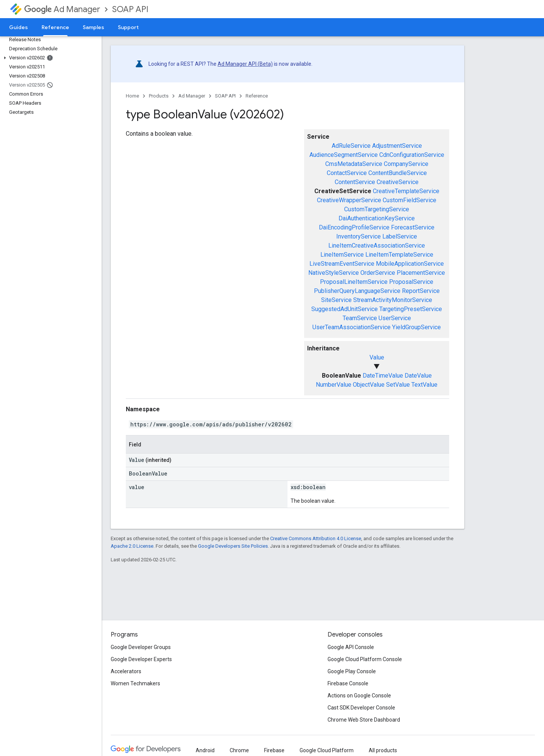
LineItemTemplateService (399, 255)
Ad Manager (62, 9)
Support (128, 27)
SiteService (336, 300)
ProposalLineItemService (354, 282)
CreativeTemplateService (406, 191)
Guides (19, 27)
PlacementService (421, 273)
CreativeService (398, 182)
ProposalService (411, 282)
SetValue (398, 385)
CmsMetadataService (354, 164)
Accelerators (126, 671)
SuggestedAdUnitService (345, 309)
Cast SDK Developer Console (361, 708)
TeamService (360, 318)
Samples (93, 27)
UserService (395, 318)
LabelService (400, 236)
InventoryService (359, 236)
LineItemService (342, 255)
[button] (49, 58)
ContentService (355, 182)
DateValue (418, 376)
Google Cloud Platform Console (365, 659)
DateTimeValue (383, 376)
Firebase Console (348, 683)
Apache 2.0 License (132, 546)
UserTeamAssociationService (352, 327)
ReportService (421, 291)
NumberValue (334, 385)
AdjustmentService (397, 146)
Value (377, 357)
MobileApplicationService (410, 264)
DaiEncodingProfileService (354, 227)
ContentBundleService (398, 173)
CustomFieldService (410, 200)
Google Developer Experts (141, 659)
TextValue (424, 385)
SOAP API (130, 9)
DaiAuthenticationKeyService (377, 218)
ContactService (347, 173)
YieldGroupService (416, 327)
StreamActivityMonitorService (393, 300)
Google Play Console (352, 671)
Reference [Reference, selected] (55, 27)
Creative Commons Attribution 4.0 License (316, 538)
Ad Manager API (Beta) (245, 64)
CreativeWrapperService (349, 200)
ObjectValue (369, 385)
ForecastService (413, 227)
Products (159, 96)
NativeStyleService (334, 273)
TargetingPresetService (411, 309)
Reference (257, 96)
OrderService (378, 273)
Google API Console (351, 647)
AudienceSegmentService (344, 155)
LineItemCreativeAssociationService (377, 246)
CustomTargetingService (377, 209)
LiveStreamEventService (342, 264)
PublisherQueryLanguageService (357, 291)
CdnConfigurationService (412, 155)
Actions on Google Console (359, 696)
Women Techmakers (135, 683)
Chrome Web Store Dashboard (364, 720)
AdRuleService (351, 146)
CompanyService (406, 164)
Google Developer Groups (141, 647)
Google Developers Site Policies (233, 546)
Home (132, 96)
